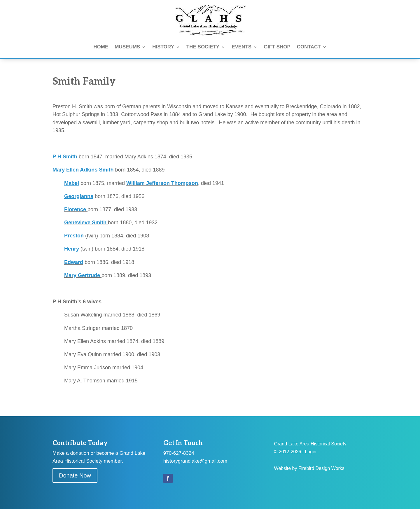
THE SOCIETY (203, 47)
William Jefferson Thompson (162, 183)
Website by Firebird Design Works (309, 468)
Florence (76, 209)
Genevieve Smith (85, 223)
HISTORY (163, 47)
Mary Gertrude (83, 275)
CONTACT (309, 47)
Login (310, 452)
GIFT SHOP (277, 47)
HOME (101, 47)
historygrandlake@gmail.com (195, 461)
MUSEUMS (127, 47)
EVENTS (242, 47)
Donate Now (75, 475)
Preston (74, 236)
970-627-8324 (179, 453)
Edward (74, 262)
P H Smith (65, 157)
